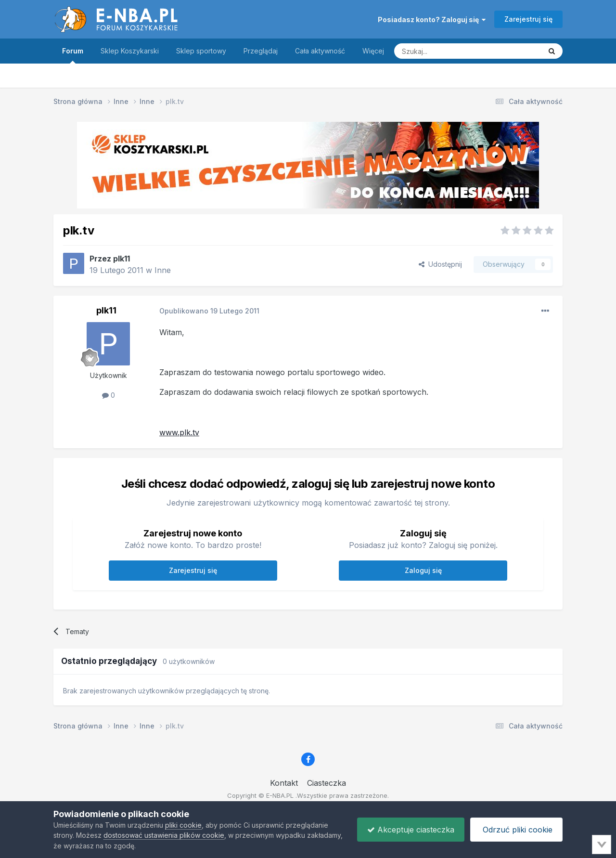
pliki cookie (183, 825)
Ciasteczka (327, 783)
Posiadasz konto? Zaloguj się (432, 19)
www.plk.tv (179, 432)
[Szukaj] (444, 51)
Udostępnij (440, 264)
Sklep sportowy (201, 51)
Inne (163, 270)
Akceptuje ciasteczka (411, 830)
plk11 (122, 259)
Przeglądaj (261, 51)
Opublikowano (209, 311)
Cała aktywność (320, 51)
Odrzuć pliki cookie (516, 830)
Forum (73, 55)
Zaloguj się (423, 570)
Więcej (373, 51)
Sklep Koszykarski (130, 51)
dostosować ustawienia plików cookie (164, 835)
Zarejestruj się (528, 19)
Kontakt (284, 783)
